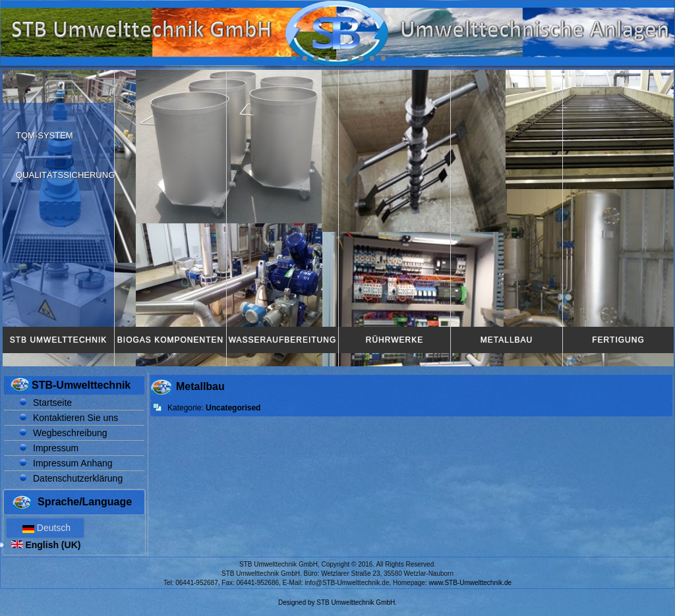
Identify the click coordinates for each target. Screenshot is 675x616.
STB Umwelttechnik (58, 340)
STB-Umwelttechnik (81, 385)
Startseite (52, 403)
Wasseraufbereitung (283, 340)
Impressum (56, 448)
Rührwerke (395, 340)
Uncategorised (233, 408)
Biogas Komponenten (170, 340)
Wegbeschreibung (70, 433)
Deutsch (45, 528)
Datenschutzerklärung (78, 478)
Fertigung (618, 340)
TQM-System (44, 135)
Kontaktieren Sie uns (75, 418)
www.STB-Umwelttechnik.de (471, 583)
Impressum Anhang (73, 463)
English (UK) (46, 545)
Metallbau (507, 340)
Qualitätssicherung (65, 175)
